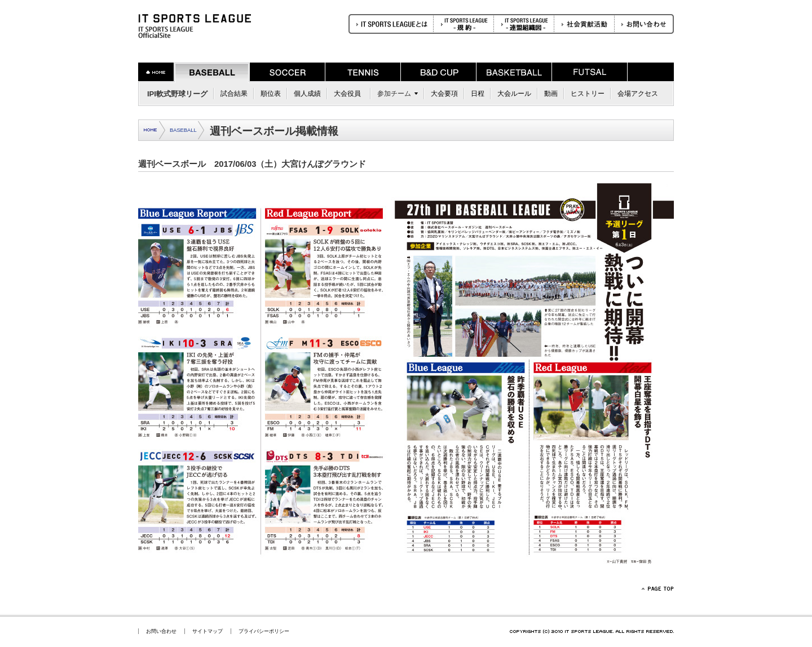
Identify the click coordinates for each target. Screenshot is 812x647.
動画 (551, 94)
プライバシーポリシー (264, 631)
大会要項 (444, 94)
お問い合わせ (161, 631)
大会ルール (514, 94)
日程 (478, 94)
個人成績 (307, 94)
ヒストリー (588, 94)
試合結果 (234, 94)
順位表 (271, 94)
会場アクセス (638, 94)
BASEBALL (183, 130)
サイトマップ (208, 631)
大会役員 (347, 94)
